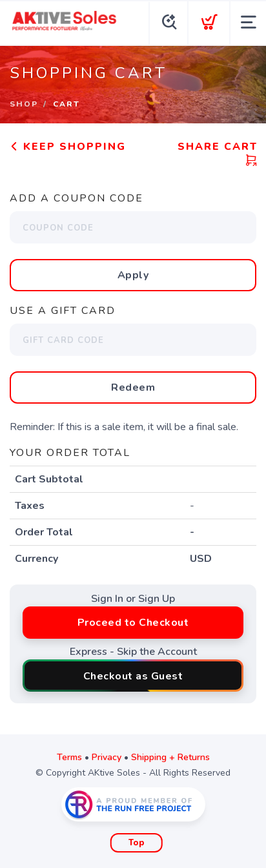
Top (137, 843)
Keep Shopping (68, 147)
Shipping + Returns (170, 757)
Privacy (107, 757)
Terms (69, 757)
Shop (24, 104)
